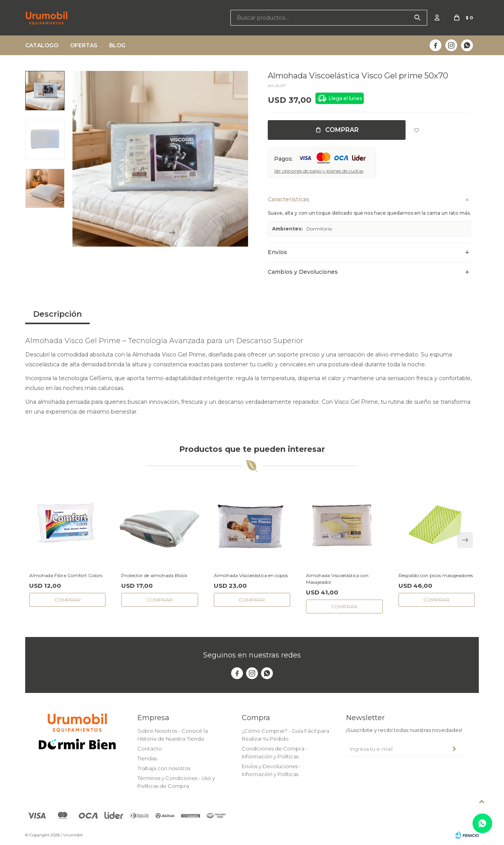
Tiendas (147, 758)
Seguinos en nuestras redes (252, 655)
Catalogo (42, 45)
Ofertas (84, 45)
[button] (172, 237)
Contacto (150, 748)
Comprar (342, 130)
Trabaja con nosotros (164, 768)
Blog (117, 45)
